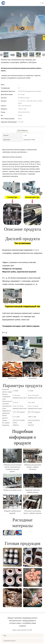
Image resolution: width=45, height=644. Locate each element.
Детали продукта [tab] (22, 130)
